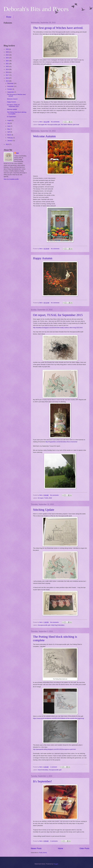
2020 (7, 66)
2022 (7, 61)
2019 (7, 69)
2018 (7, 72)
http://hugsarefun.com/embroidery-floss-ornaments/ (61, 442)
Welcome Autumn (44, 136)
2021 (7, 64)
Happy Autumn (43, 258)
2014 (7, 144)
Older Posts (84, 848)
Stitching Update (44, 510)
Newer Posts (36, 848)
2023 (7, 58)
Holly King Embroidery (58, 625)
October (10, 89)
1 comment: (54, 767)
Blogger (56, 864)
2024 (7, 55)
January (10, 141)
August (10, 120)
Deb (17, 153)
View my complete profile (11, 179)
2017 (7, 75)
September (11, 92)
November (11, 86)
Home (9, 17)
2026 (7, 49)
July (9, 123)
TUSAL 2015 (48, 498)
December (11, 83)
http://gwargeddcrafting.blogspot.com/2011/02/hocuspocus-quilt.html (54, 749)
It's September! (42, 781)
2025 (7, 52)
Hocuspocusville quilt (54, 125)
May (9, 129)
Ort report (41, 498)
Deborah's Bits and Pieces (36, 9)
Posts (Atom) (43, 853)
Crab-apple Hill (42, 125)
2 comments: (54, 841)
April (9, 132)
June (9, 126)
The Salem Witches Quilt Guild (70, 125)
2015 (7, 81)
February (10, 138)
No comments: (56, 122)
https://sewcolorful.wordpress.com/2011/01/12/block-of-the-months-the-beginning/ (59, 718)
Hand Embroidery (43, 770)
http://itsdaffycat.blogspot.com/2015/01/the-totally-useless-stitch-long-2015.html (58, 328)
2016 (7, 78)
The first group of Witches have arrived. (58, 28)
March (9, 135)
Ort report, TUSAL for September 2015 (58, 315)
